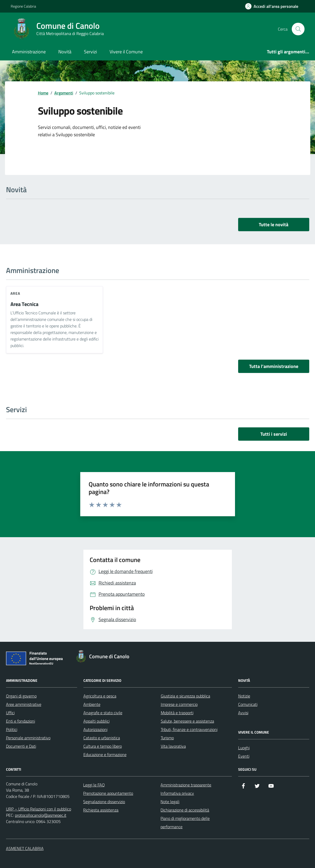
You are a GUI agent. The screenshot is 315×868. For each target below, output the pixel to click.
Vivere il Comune (126, 52)
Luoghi (244, 748)
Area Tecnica (24, 304)
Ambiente (92, 704)
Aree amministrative (24, 704)
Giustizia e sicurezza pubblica (185, 696)
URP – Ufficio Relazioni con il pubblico (39, 809)
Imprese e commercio (179, 704)
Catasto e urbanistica (102, 738)
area (15, 293)
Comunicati (248, 704)
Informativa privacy (177, 793)
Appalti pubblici (96, 721)
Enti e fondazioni (21, 721)
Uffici (10, 713)
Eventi (244, 756)
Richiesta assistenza (101, 810)
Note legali (170, 802)
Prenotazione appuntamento (108, 793)
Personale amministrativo (28, 738)
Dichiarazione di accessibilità (185, 810)
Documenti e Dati (21, 746)
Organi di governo (21, 696)
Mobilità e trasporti (177, 713)
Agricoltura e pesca (100, 696)
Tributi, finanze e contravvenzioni (189, 729)
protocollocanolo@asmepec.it (41, 815)
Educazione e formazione (105, 754)
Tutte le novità (274, 225)
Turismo (167, 738)
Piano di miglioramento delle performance (185, 822)
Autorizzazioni (95, 729)
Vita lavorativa (173, 746)
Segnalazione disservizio (104, 802)
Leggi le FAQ (94, 785)
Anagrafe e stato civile (103, 713)
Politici (12, 729)
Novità (65, 52)
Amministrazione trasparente (186, 785)
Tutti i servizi (274, 434)
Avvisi (243, 713)
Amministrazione (29, 52)
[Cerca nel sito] (298, 29)
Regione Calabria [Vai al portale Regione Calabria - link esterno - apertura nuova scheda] (23, 6)
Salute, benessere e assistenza (187, 721)
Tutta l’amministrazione (274, 366)
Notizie (244, 696)
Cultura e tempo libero (103, 746)
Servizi (90, 52)
